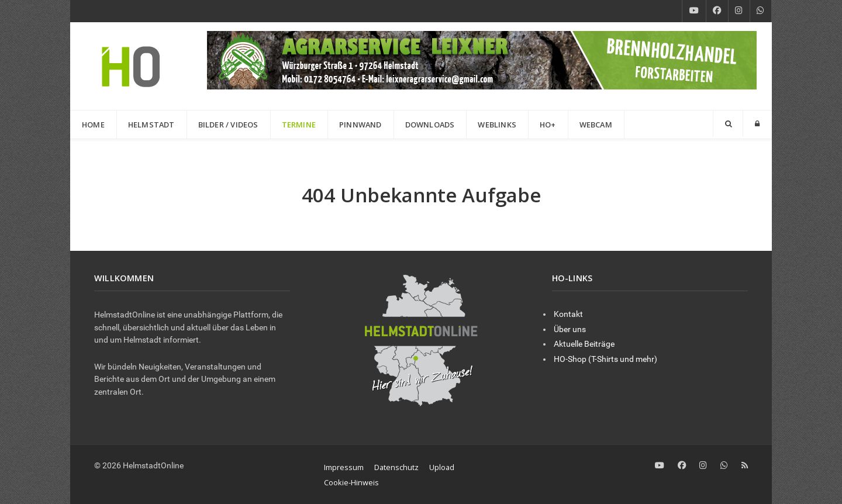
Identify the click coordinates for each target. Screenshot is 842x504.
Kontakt (568, 314)
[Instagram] (739, 11)
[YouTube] (694, 11)
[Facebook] (717, 11)
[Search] (728, 124)
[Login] (757, 124)
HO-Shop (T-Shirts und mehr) (605, 359)
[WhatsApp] (761, 11)
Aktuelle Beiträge (584, 344)
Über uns (570, 329)
